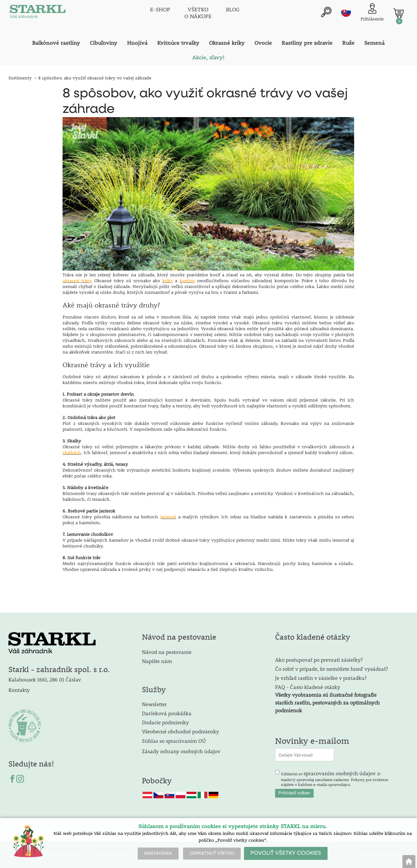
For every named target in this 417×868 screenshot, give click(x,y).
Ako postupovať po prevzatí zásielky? (319, 660)
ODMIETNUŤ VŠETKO (212, 853)
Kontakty (19, 690)
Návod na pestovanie (167, 652)
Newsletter (154, 704)
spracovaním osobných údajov (340, 773)
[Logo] (38, 13)
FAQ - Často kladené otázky (308, 687)
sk (346, 12)
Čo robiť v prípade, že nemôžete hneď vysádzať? (331, 669)
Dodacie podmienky (165, 722)
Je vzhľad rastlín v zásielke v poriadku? (321, 678)
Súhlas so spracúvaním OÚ (174, 741)
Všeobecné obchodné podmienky (180, 731)
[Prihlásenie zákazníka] (372, 13)
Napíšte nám (157, 661)
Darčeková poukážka (167, 713)
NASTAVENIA (158, 853)
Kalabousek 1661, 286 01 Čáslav (45, 679)
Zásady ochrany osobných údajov (182, 751)
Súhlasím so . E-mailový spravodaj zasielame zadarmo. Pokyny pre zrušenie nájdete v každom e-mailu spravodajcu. (335, 778)
